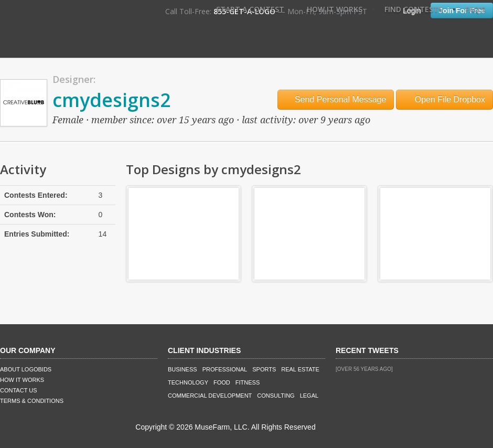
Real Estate (300, 369)
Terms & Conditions (32, 401)
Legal (309, 396)
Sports (264, 369)
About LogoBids (26, 369)
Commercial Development (210, 396)
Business (183, 369)
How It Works (335, 9)
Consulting (276, 396)
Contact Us (19, 390)
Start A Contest (250, 9)
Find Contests (414, 9)
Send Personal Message (336, 99)
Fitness (248, 382)
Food (222, 382)
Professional (225, 369)
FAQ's (475, 9)
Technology (188, 382)
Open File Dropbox (444, 99)
